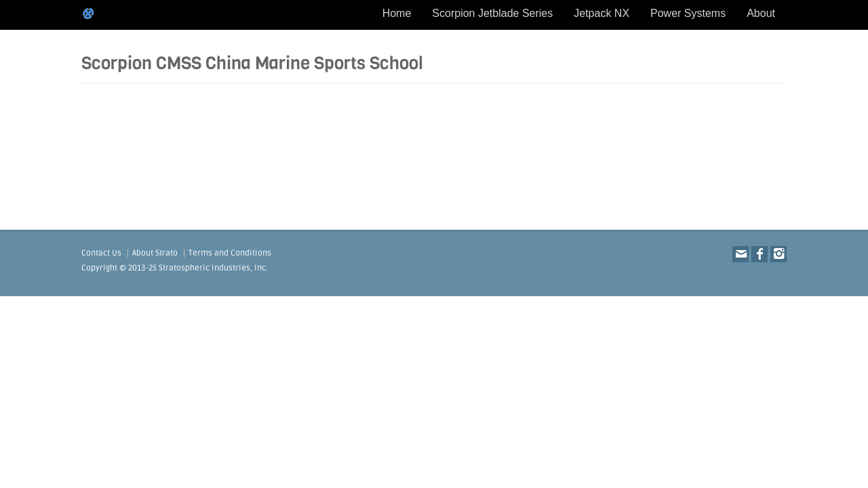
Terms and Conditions (230, 253)
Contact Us (101, 253)
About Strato (155, 253)
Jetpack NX (601, 13)
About (761, 13)
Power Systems (688, 13)
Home (397, 13)
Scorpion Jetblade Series (492, 13)
